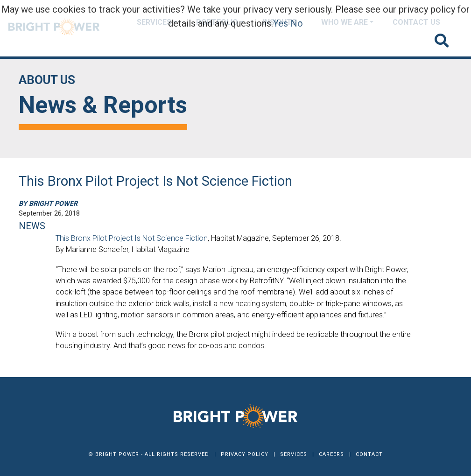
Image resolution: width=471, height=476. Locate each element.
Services (294, 454)
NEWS (32, 226)
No (297, 23)
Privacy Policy (245, 454)
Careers (331, 454)
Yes (281, 23)
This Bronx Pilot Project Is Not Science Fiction (132, 238)
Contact (369, 454)
